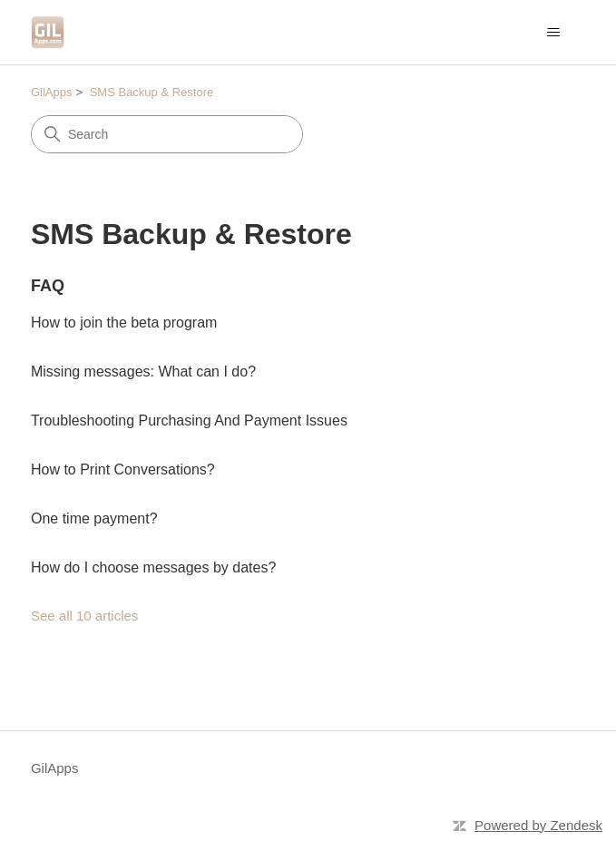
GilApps (52, 92)
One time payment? (94, 518)
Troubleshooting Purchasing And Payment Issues (189, 420)
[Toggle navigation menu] (553, 33)
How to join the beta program (124, 323)
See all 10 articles (84, 616)
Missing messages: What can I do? (143, 372)
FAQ (48, 286)
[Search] (167, 134)
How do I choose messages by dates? (153, 567)
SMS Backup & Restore (152, 92)
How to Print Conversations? (123, 469)
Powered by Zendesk (538, 825)
